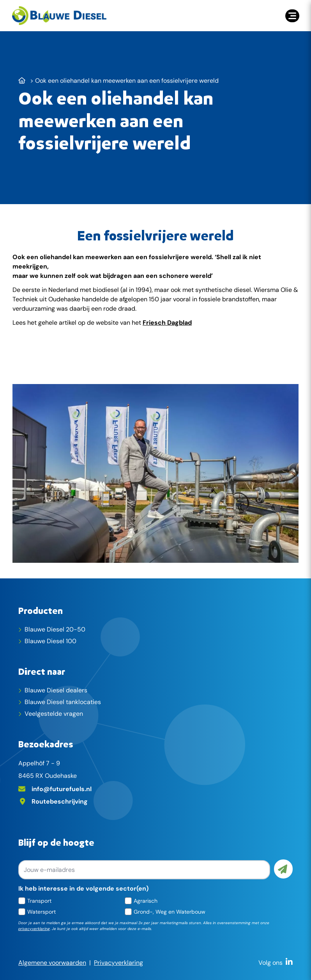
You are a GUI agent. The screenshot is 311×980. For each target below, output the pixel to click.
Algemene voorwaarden (52, 963)
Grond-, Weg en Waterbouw (170, 912)
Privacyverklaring (118, 963)
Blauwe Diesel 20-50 (55, 629)
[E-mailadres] (155, 788)
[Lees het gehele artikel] (155, 356)
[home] (59, 16)
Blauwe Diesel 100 (50, 641)
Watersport (42, 912)
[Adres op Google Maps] (155, 801)
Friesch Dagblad (167, 323)
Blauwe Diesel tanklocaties (63, 702)
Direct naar (42, 671)
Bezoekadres (46, 744)
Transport (39, 901)
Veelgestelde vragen (54, 714)
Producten (41, 610)
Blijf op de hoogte (56, 842)
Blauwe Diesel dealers (56, 690)
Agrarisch (146, 901)
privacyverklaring (34, 929)
